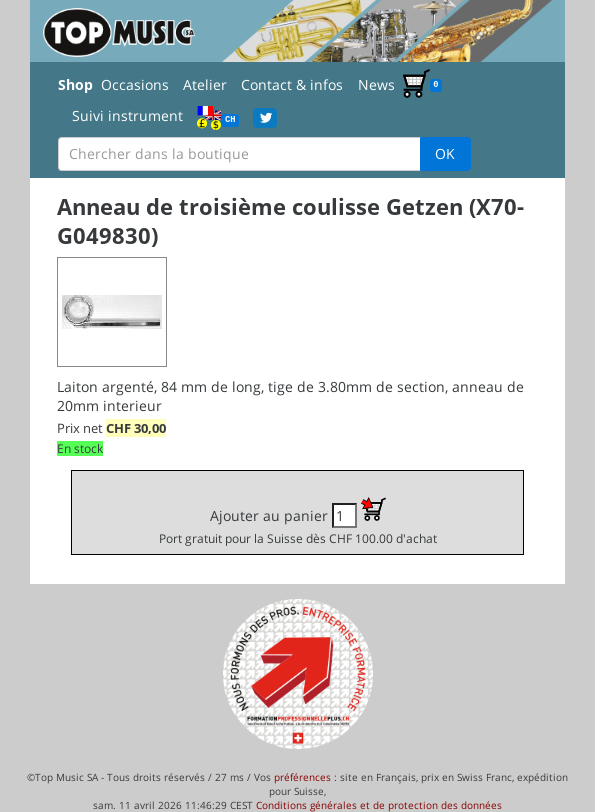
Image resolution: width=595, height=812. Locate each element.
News (376, 84)
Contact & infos (292, 84)
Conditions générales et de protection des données (379, 805)
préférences (302, 777)
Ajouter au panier (298, 521)
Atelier (205, 84)
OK (445, 153)
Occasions (135, 84)
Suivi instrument (127, 115)
